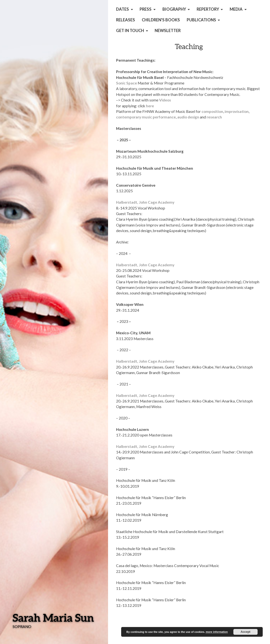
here (150, 106)
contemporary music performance (146, 117)
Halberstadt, (127, 202)
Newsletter (168, 31)
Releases (126, 20)
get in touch (130, 31)
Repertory (208, 9)
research (214, 117)
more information (217, 632)
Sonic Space (127, 83)
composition (212, 111)
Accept (245, 632)
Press (146, 9)
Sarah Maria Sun (53, 617)
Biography (174, 9)
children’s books (161, 20)
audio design (188, 117)
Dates (122, 9)
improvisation (237, 111)
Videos (165, 100)
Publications (201, 20)
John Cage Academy (157, 202)
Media (236, 9)
